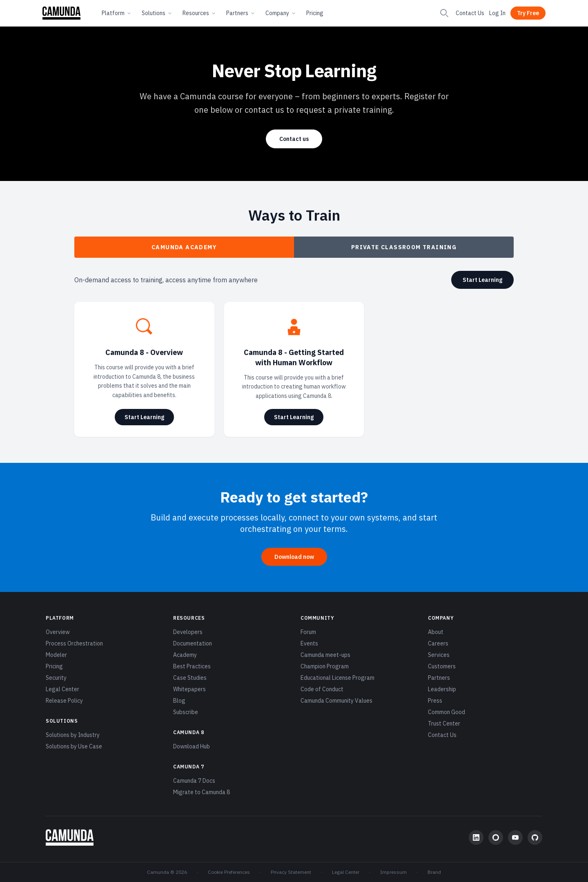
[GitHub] (535, 837)
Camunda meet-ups (325, 655)
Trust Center (444, 723)
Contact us (294, 139)
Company (281, 13)
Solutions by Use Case (74, 746)
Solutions (157, 13)
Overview (58, 632)
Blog (179, 701)
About (436, 632)
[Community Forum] (496, 837)
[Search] (444, 13)
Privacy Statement (291, 872)
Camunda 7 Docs (194, 781)
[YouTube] (515, 837)
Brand (434, 872)
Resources (199, 13)
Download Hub (192, 746)
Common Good (447, 712)
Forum (308, 632)
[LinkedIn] (476, 837)
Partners (241, 13)
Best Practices (192, 666)
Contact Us (470, 13)
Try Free (528, 13)
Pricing (315, 13)
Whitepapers (189, 689)
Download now (294, 557)
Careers (438, 643)
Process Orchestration (74, 643)
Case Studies (190, 678)
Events (309, 643)
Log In (497, 13)
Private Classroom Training (404, 247)
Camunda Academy (184, 251)
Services (439, 655)
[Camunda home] (61, 13)
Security (56, 678)
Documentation (193, 643)
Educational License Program (337, 678)
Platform (117, 13)
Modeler (56, 655)
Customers (442, 666)
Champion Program (325, 666)
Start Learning (482, 280)
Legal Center (62, 689)
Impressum (393, 872)
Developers (188, 632)
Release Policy (64, 701)
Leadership (442, 689)
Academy (185, 655)
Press (435, 701)
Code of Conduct (322, 689)
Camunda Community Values (336, 701)
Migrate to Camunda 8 (202, 792)
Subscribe (186, 712)
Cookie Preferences (229, 872)
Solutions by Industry (73, 735)
